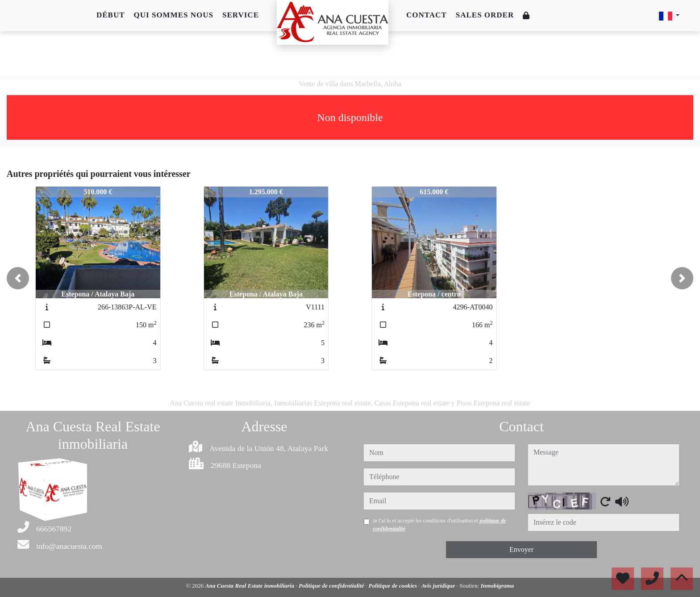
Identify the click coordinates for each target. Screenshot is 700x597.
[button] (18, 278)
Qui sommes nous (174, 15)
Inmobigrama (497, 586)
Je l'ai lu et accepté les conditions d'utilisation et (440, 525)
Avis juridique (439, 586)
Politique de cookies (393, 586)
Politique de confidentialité (332, 586)
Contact (427, 15)
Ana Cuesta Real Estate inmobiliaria (251, 586)
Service (241, 15)
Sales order (485, 15)
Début (111, 15)
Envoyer (521, 549)
